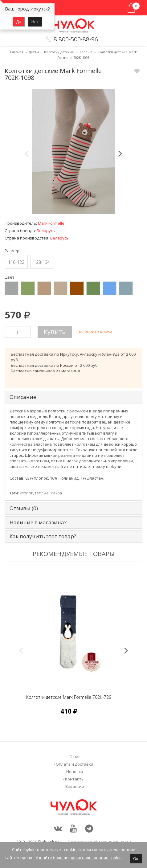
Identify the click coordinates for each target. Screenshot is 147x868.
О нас (75, 757)
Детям (34, 52)
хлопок (26, 493)
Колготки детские (59, 52)
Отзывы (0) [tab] (24, 508)
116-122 (16, 262)
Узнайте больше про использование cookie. (79, 857)
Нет (35, 22)
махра (56, 493)
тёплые (42, 493)
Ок (136, 858)
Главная (17, 52)
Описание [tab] (23, 397)
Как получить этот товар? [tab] (43, 536)
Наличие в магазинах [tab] (38, 523)
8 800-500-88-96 (76, 39)
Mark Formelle (51, 223)
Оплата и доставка (75, 764)
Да (19, 22)
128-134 (42, 262)
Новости (75, 772)
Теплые (86, 52)
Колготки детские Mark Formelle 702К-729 (69, 697)
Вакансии (75, 786)
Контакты (75, 779)
